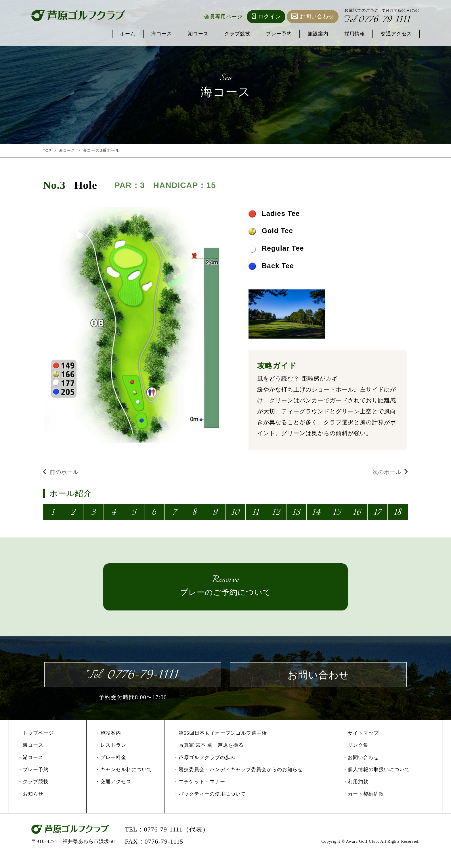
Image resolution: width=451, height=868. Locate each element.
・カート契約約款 (363, 804)
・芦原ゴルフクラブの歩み (205, 768)
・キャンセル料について (124, 780)
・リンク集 (356, 756)
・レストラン (111, 756)
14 (316, 514)
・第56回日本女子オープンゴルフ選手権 (220, 743)
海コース (140, 34)
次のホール (390, 473)
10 (235, 514)
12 (276, 514)
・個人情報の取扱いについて (376, 780)
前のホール (61, 473)
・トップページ (36, 743)
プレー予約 (267, 34)
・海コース (30, 756)
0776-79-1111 (380, 21)
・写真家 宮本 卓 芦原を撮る (209, 756)
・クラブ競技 (33, 792)
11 (255, 514)
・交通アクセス (113, 792)
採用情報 (349, 34)
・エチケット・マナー (199, 792)
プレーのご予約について (225, 589)
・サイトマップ (361, 743)
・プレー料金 (111, 768)
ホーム (103, 34)
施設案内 (309, 34)
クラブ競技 (222, 34)
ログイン (266, 17)
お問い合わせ (313, 17)
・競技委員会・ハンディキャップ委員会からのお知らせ (238, 780)
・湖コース (30, 768)
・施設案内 (108, 743)
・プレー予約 (33, 780)
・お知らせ (30, 804)
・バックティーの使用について (210, 804)
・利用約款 (356, 792)
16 (357, 514)
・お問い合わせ (361, 768)
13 (296, 514)
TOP (47, 150)
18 (398, 514)
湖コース (179, 34)
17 (377, 514)
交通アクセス (394, 34)
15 (336, 514)
